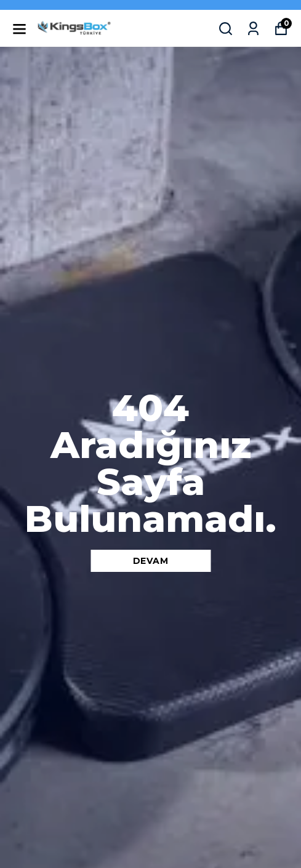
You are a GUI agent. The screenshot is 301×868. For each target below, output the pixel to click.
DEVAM (151, 561)
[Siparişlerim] (253, 29)
